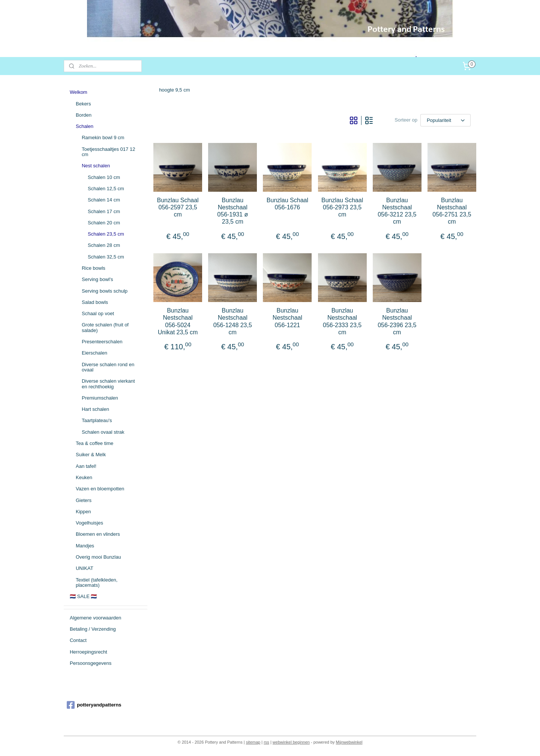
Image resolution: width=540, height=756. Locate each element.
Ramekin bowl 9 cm (103, 138)
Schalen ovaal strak (103, 432)
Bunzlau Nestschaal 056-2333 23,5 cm (342, 321)
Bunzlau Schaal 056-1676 (287, 204)
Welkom (79, 92)
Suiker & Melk (91, 455)
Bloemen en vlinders (98, 534)
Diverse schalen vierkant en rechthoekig (108, 384)
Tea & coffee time (94, 443)
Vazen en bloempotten (100, 489)
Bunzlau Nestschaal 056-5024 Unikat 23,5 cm (178, 321)
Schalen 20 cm (104, 223)
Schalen (85, 126)
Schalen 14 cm (104, 200)
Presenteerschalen (102, 342)
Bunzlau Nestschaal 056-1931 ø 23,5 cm (232, 211)
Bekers (83, 104)
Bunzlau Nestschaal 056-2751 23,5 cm (452, 211)
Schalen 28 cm (104, 245)
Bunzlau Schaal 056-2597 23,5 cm (178, 207)
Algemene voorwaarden (95, 618)
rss (266, 742)
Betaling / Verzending (93, 629)
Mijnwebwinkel (349, 742)
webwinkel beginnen (291, 742)
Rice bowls (94, 268)
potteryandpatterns (94, 705)
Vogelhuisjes (89, 523)
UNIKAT (85, 568)
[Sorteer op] (445, 120)
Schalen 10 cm (104, 177)
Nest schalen (96, 166)
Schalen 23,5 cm (106, 234)
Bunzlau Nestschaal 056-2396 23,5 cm (397, 321)
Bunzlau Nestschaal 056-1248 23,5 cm (233, 321)
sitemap (253, 742)
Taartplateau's (97, 420)
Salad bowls (95, 302)
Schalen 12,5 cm (106, 189)
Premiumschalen (100, 398)
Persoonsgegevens (91, 663)
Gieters (84, 500)
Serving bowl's (97, 279)
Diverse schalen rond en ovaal (108, 367)
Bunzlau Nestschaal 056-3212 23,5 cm (397, 211)
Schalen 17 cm (104, 211)
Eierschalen (94, 353)
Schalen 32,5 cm (106, 257)
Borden (84, 115)
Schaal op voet (98, 313)
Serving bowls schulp (105, 291)
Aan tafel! (86, 466)
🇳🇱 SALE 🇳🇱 (83, 596)
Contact (78, 640)
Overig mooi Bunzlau (98, 557)
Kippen (83, 512)
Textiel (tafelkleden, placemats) (97, 582)
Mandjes (85, 546)
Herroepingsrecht (88, 652)
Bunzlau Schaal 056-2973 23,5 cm (342, 207)
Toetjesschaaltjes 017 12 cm (108, 152)
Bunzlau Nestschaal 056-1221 (287, 318)
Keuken (84, 477)
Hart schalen (95, 409)
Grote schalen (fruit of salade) (105, 327)
